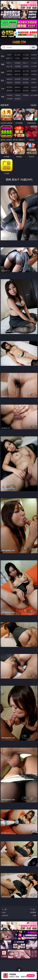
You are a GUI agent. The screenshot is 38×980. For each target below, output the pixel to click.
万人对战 (26, 55)
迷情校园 (9, 91)
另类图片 (34, 82)
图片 (3, 81)
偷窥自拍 (9, 79)
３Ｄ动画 (34, 63)
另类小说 (18, 91)
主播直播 (26, 66)
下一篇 (33, 913)
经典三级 (18, 74)
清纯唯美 (18, 82)
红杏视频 (9, 99)
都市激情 (9, 87)
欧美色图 (26, 79)
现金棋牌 (26, 58)
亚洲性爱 (9, 71)
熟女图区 (26, 82)
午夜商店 (18, 95)
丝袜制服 (18, 66)
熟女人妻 (9, 66)
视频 (3, 64)
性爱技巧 (34, 91)
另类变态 (34, 74)
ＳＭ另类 (34, 66)
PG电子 (9, 55)
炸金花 (18, 58)
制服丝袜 (9, 74)
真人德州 (18, 55)
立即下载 (31, 975)
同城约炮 (9, 95)
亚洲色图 (18, 79)
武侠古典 (34, 87)
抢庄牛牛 (34, 58)
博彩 (3, 56)
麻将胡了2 (9, 58)
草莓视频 (26, 95)
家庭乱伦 (18, 87)
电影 (3, 72)
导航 (3, 97)
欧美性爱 (34, 71)
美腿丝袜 (9, 82)
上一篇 (5, 913)
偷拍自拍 (18, 71)
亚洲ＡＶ (9, 63)
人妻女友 (26, 87)
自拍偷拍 (18, 63)
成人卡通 (26, 71)
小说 (3, 89)
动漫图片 (34, 79)
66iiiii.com (19, 42)
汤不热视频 (34, 95)
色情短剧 (18, 99)
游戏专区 (34, 55)
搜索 (33, 47)
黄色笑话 (26, 91)
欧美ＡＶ (26, 63)
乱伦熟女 (26, 74)
